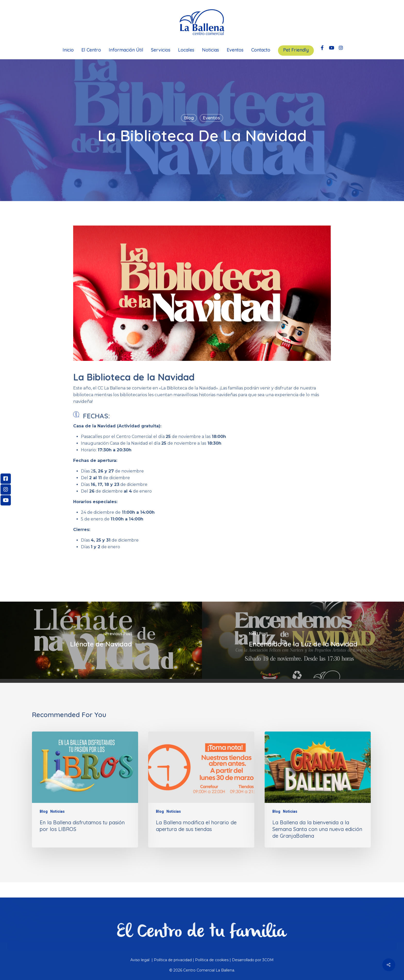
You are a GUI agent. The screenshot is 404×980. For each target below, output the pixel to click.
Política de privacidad (173, 960)
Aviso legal (140, 960)
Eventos (235, 50)
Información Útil (126, 50)
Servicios (161, 50)
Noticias (211, 50)
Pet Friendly (296, 50)
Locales (186, 50)
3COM (268, 960)
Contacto (261, 50)
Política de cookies (212, 960)
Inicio (68, 50)
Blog (189, 118)
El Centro (91, 50)
